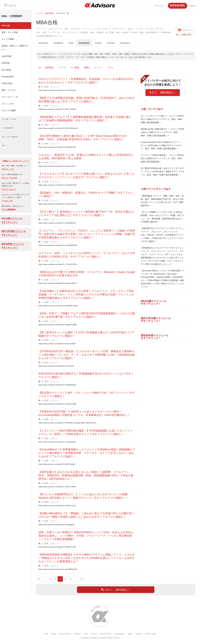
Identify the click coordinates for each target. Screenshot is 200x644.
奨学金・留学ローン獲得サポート (15, 48)
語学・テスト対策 (10, 32)
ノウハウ (62, 68)
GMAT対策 (6, 56)
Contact (139, 634)
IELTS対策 (6, 70)
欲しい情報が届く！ (185, 35)
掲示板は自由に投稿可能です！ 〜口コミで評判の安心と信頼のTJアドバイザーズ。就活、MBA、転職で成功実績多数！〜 (162, 132)
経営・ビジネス (9, 90)
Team (130, 634)
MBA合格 (6, 26)
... (45, 579)
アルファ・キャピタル (9, 178)
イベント (99, 68)
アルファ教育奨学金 (9, 209)
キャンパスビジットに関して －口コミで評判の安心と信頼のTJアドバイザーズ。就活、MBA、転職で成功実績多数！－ (162, 119)
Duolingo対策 (8, 77)
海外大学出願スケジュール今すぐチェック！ (156, 320)
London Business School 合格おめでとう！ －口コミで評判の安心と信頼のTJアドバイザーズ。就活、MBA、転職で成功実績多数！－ (162, 145)
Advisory (43, 43)
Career (98, 43)
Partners (77, 634)
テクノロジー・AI (10, 97)
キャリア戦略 (8, 39)
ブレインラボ (8, 104)
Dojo (71, 43)
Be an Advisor (65, 634)
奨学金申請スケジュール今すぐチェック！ (155, 337)
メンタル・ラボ (7, 201)
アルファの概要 (9, 110)
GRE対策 (6, 63)
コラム (110, 68)
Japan (193, 6)
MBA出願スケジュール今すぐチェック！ (154, 302)
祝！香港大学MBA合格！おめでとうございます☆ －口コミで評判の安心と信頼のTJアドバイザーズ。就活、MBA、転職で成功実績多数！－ (162, 171)
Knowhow (84, 43)
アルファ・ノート (8, 169)
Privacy (94, 634)
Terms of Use (106, 634)
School (111, 43)
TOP (46, 634)
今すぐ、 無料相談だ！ (163, 93)
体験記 (87, 68)
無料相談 (49, 68)
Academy (58, 43)
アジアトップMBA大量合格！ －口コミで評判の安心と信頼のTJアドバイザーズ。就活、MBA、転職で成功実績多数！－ (163, 158)
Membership (119, 634)
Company (125, 43)
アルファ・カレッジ (9, 189)
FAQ (86, 634)
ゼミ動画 (75, 68)
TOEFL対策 (7, 83)
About (54, 634)
